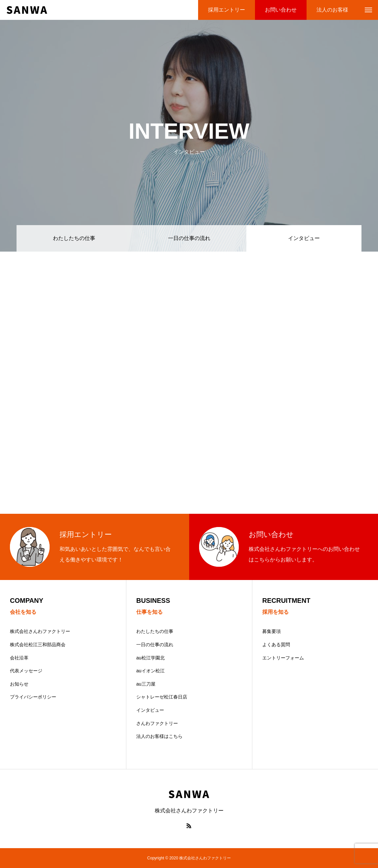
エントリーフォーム (283, 658)
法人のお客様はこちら (159, 736)
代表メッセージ (26, 671)
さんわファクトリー (157, 723)
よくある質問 (276, 645)
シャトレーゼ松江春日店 (162, 697)
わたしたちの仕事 (74, 238)
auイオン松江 (150, 671)
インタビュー (150, 710)
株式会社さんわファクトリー (40, 631)
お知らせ (19, 684)
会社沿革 (19, 658)
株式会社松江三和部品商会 (38, 645)
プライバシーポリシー (33, 697)
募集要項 (272, 631)
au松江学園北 (150, 658)
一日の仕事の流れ (189, 238)
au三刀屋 (146, 684)
